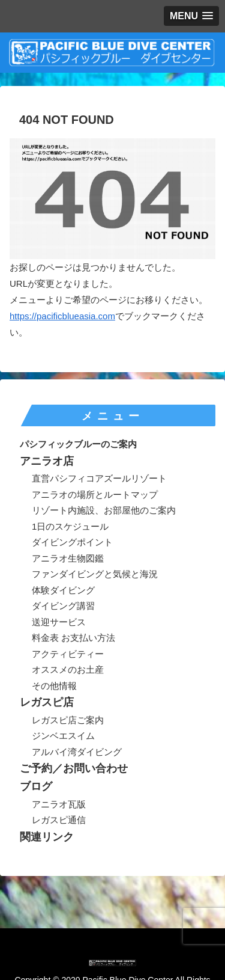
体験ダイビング (63, 590)
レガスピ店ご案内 (68, 720)
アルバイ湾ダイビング (77, 752)
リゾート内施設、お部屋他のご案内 (104, 510)
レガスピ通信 (59, 820)
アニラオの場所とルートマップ (95, 495)
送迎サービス (59, 622)
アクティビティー (68, 654)
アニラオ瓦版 (59, 804)
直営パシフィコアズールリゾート (99, 478)
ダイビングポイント (72, 542)
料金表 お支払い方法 (73, 638)
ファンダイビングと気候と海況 (95, 574)
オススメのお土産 (68, 669)
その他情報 (54, 686)
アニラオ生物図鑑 (68, 558)
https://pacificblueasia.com (62, 316)
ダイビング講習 (63, 606)
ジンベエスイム (63, 736)
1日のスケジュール (70, 526)
